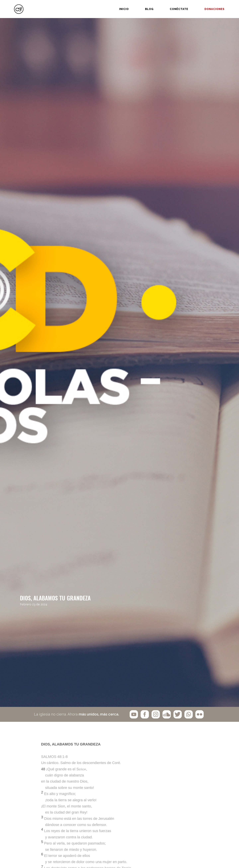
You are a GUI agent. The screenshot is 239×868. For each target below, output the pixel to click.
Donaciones (207, 6)
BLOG (142, 6)
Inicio (117, 6)
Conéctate (172, 6)
